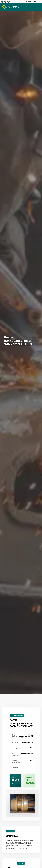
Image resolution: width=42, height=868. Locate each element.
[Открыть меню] (38, 7)
